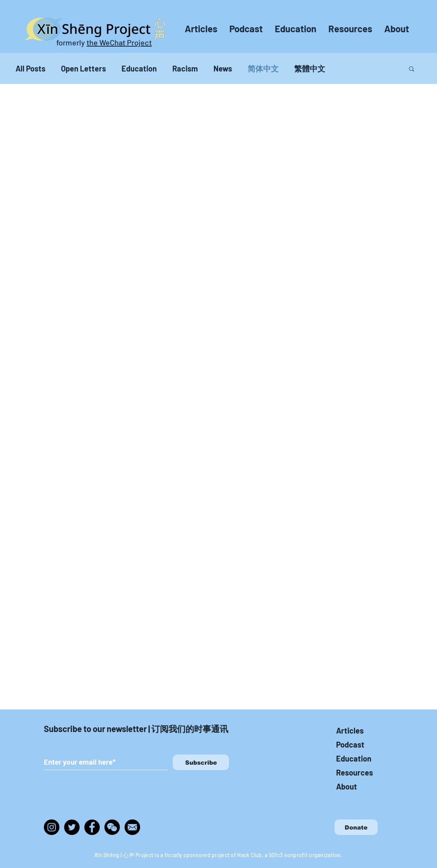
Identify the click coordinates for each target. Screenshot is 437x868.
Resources (355, 772)
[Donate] (356, 827)
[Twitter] (72, 827)
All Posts (30, 68)
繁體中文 (310, 68)
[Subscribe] (201, 762)
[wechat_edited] (112, 827)
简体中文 (263, 68)
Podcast (350, 744)
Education (139, 68)
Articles (350, 730)
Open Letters (83, 68)
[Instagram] (52, 827)
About (347, 786)
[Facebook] (92, 827)
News (223, 68)
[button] (412, 69)
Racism (185, 68)
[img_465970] (132, 827)
